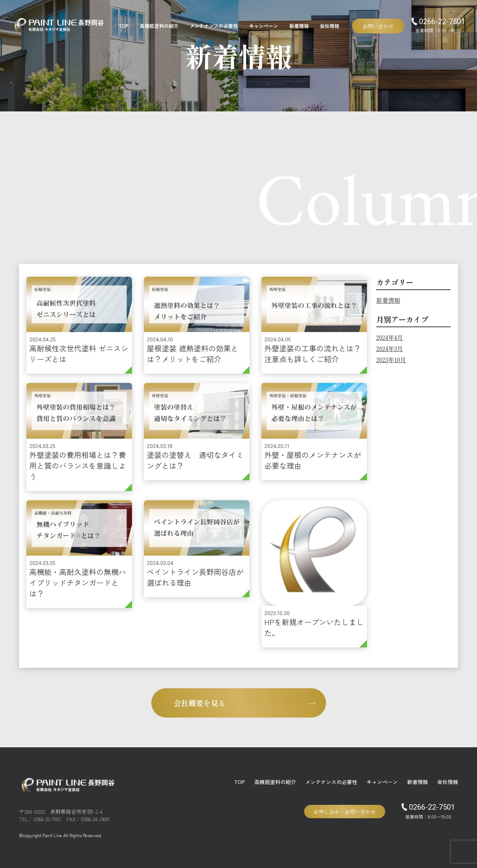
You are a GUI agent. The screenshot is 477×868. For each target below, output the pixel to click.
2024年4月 (390, 337)
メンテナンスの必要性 (214, 26)
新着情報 (299, 26)
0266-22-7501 (432, 807)
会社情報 (329, 26)
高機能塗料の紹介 (159, 26)
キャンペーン (264, 26)
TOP (124, 26)
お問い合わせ (378, 26)
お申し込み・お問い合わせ (345, 812)
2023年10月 (391, 360)
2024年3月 (390, 348)
